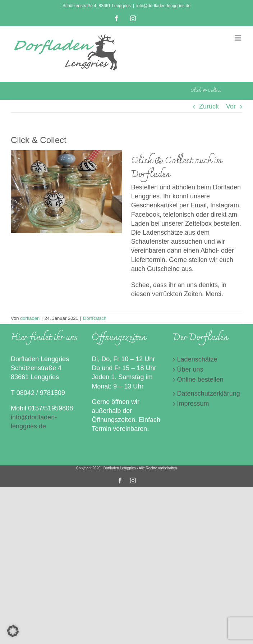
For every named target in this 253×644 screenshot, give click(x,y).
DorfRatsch (95, 318)
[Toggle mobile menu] (238, 38)
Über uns (190, 369)
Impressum (193, 404)
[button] (13, 631)
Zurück (209, 106)
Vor (231, 106)
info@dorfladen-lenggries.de (163, 6)
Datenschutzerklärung (208, 394)
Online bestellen (200, 379)
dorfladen (30, 318)
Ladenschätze (197, 359)
